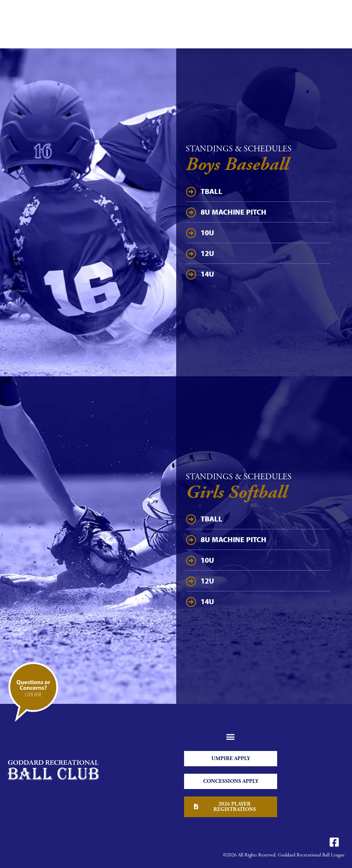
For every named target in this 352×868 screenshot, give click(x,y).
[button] (231, 737)
